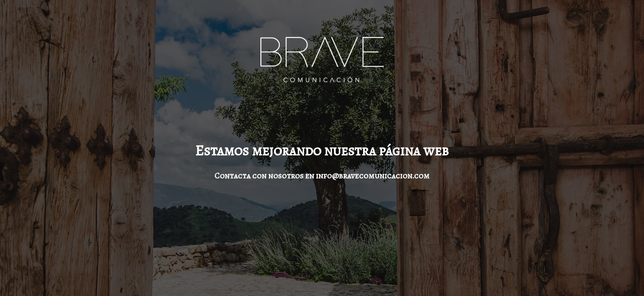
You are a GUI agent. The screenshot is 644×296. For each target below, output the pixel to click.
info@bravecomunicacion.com (373, 176)
